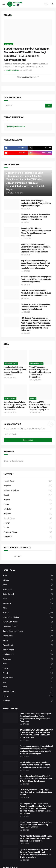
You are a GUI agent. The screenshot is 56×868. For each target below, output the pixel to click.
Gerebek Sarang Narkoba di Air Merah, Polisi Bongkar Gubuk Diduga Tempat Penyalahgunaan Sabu (36, 293)
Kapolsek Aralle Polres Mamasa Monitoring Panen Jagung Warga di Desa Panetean (15, 371)
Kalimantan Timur (28, 627)
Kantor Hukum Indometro (28, 631)
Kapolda (28, 514)
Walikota (28, 509)
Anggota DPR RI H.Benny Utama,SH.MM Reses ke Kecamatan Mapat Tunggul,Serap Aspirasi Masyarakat (36, 232)
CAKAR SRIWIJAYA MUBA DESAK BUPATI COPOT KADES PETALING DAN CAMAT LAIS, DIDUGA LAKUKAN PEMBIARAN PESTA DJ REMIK (37, 734)
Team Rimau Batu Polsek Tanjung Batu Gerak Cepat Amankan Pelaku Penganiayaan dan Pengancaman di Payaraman (36, 717)
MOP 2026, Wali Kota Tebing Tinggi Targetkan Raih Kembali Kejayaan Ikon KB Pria (36, 792)
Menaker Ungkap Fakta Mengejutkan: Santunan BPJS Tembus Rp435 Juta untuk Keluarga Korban (36, 279)
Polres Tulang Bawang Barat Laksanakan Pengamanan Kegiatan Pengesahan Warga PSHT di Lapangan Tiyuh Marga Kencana (36, 248)
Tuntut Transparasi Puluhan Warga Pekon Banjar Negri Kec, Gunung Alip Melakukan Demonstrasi (40, 372)
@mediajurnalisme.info (16, 127)
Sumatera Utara (28, 692)
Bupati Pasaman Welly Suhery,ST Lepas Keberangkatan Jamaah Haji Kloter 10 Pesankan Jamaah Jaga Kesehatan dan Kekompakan (36, 264)
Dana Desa (28, 603)
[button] (4, 4)
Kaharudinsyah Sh (28, 490)
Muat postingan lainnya (27, 77)
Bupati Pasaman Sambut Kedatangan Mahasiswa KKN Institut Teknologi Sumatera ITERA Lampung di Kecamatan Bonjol (27, 54)
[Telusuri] (25, 106)
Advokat (28, 580)
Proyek (28, 673)
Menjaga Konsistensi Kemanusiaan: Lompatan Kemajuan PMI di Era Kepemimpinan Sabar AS (36, 217)
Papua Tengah (28, 650)
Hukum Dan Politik (28, 622)
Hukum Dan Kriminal (28, 617)
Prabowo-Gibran (28, 532)
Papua (28, 641)
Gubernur (28, 537)
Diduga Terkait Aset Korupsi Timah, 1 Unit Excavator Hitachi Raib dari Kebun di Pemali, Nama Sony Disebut (36, 778)
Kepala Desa (28, 481)
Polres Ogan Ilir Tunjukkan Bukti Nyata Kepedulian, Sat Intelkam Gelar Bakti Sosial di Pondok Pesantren (36, 838)
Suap (28, 687)
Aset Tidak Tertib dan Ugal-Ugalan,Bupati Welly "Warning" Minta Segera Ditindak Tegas (36, 203)
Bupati (28, 495)
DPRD (28, 599)
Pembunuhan (28, 654)
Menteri (28, 523)
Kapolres (28, 486)
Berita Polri (28, 589)
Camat (28, 504)
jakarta (28, 696)
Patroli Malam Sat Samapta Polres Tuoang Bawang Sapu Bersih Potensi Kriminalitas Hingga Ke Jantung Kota (35, 765)
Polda (28, 664)
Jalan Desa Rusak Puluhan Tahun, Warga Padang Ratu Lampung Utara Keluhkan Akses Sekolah (15, 406)
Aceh (28, 575)
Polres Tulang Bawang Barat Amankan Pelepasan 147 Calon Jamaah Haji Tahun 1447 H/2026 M (36, 825)
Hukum (28, 613)
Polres (28, 668)
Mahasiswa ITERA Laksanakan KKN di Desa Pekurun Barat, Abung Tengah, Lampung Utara (40, 406)
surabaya (28, 701)
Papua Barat (28, 645)
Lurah (28, 528)
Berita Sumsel (28, 594)
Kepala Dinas (28, 518)
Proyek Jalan (28, 678)
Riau (28, 682)
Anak (28, 585)
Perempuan (28, 659)
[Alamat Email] (28, 434)
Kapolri (28, 500)
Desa (28, 608)
